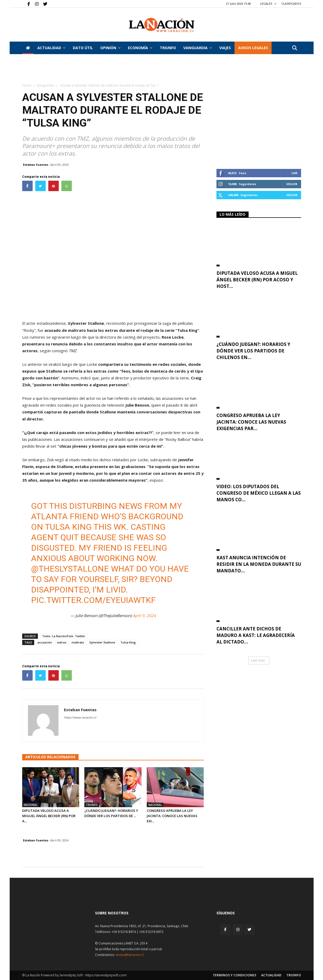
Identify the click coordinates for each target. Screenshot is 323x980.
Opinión (110, 48)
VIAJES (225, 48)
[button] (295, 48)
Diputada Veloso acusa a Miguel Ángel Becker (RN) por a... (49, 816)
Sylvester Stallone (102, 642)
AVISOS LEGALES (253, 48)
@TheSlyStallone (70, 569)
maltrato (78, 642)
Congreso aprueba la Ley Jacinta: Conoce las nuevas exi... (172, 816)
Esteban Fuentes (36, 165)
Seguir (292, 184)
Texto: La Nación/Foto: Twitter (64, 636)
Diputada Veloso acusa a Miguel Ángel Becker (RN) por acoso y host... (257, 280)
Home (27, 85)
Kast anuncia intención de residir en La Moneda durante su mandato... (259, 564)
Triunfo (168, 48)
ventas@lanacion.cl (130, 955)
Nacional (31, 805)
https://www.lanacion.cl (80, 717)
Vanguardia (198, 48)
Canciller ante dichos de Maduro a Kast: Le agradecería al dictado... (256, 635)
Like (294, 173)
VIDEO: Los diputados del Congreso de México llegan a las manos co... (259, 493)
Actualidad (51, 48)
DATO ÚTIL (83, 48)
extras (62, 642)
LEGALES (268, 4)
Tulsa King (128, 642)
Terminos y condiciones (234, 975)
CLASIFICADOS (291, 4)
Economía (140, 48)
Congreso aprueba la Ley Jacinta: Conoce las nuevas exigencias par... (251, 422)
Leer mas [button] (258, 660)
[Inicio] (28, 48)
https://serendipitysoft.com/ (106, 975)
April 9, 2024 (144, 616)
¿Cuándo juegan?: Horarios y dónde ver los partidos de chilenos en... (253, 351)
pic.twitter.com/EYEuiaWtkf (93, 600)
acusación (45, 642)
